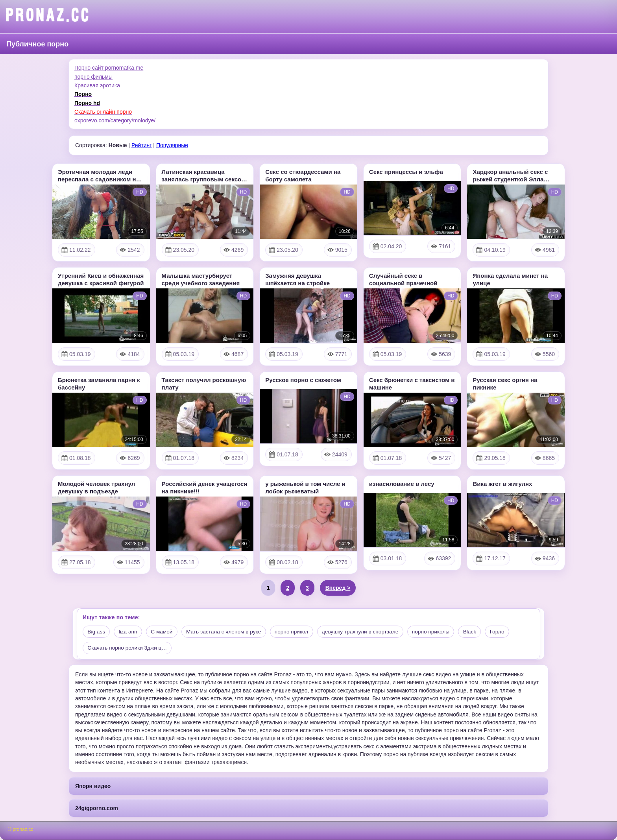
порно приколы (441, 632)
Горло (510, 632)
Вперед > (338, 588)
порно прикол (298, 632)
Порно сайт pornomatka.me (109, 68)
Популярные (172, 145)
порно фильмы (93, 77)
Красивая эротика (97, 85)
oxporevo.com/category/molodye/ (115, 120)
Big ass (97, 632)
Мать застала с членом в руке (228, 632)
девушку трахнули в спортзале (369, 632)
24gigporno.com (97, 809)
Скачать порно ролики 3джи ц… (128, 648)
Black (481, 632)
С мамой (164, 632)
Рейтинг (141, 145)
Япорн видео (93, 786)
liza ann (129, 632)
